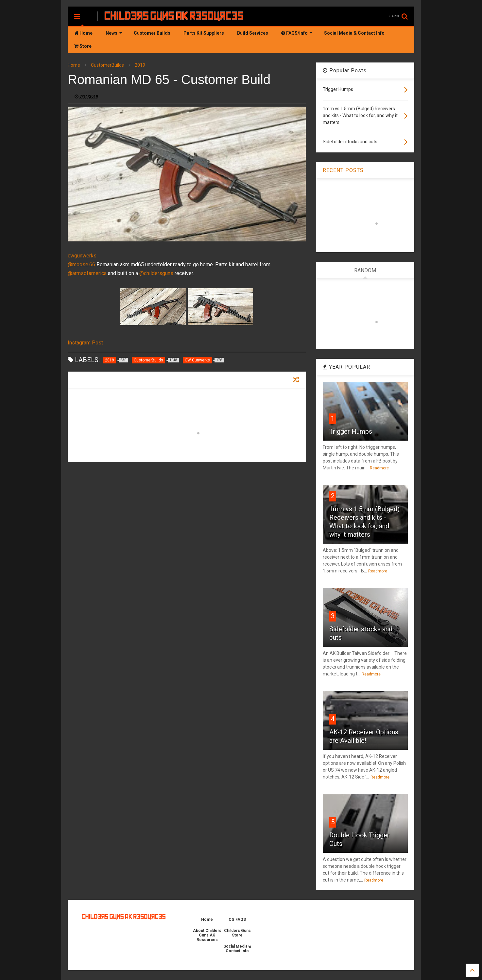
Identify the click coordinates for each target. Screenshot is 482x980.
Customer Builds (152, 33)
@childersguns (156, 273)
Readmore (379, 468)
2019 (140, 65)
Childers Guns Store (237, 933)
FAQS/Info (297, 33)
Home (83, 33)
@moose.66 (81, 264)
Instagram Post (85, 343)
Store (83, 46)
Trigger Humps (351, 431)
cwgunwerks (82, 256)
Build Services (253, 33)
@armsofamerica (87, 273)
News (114, 33)
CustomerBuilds (107, 65)
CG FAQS (237, 919)
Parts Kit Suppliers (204, 33)
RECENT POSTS (343, 170)
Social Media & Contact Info (354, 33)
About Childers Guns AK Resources (207, 935)
